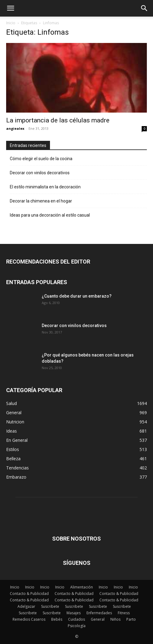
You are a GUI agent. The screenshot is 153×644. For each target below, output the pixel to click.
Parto (131, 619)
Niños (115, 619)
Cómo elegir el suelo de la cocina (41, 159)
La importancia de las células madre (58, 120)
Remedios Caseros (29, 619)
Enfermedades (99, 613)
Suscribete (50, 606)
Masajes (74, 613)
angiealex (15, 128)
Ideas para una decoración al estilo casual (50, 215)
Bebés (57, 619)
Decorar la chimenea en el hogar (41, 201)
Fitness (124, 613)
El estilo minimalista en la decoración (45, 187)
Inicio (11, 23)
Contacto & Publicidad (29, 594)
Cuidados (76, 619)
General (98, 619)
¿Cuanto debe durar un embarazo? (77, 296)
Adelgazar (26, 606)
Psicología (77, 626)
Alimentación (82, 587)
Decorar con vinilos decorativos (40, 173)
